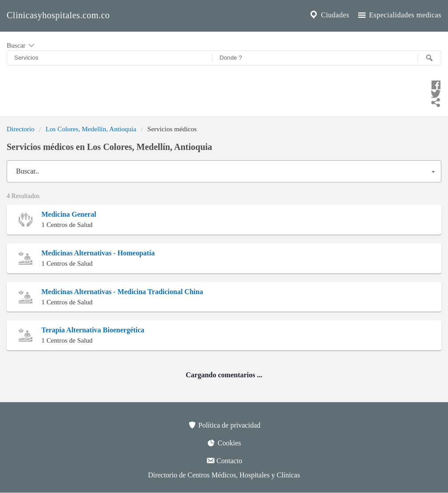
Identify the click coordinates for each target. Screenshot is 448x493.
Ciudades (329, 15)
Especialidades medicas (399, 15)
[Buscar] (429, 58)
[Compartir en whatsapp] (224, 101)
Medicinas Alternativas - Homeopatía (98, 253)
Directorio (20, 129)
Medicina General (69, 214)
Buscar (21, 46)
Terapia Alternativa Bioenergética (93, 330)
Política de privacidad (224, 425)
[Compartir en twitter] (224, 93)
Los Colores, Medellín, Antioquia (91, 129)
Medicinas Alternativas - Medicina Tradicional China (122, 292)
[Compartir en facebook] (224, 84)
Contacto (224, 461)
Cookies (224, 443)
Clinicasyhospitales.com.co (58, 15)
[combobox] (224, 171)
